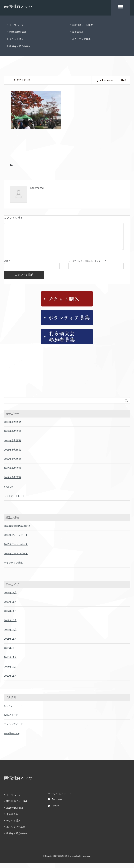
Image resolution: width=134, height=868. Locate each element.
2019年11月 (10, 598)
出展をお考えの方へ (20, 46)
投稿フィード (11, 720)
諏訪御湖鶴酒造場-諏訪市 (17, 531)
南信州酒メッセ (18, 6)
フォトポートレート (15, 501)
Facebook (55, 804)
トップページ (16, 25)
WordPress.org (12, 739)
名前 (6, 266)
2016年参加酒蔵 (12, 455)
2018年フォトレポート (16, 549)
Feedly (53, 811)
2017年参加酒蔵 (12, 464)
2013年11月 (10, 681)
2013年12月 (10, 672)
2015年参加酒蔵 (12, 446)
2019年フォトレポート (16, 540)
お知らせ (9, 492)
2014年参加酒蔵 (12, 436)
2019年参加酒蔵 (18, 32)
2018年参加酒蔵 (12, 473)
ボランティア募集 (81, 39)
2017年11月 (10, 616)
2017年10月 (10, 626)
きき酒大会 (78, 32)
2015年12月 (10, 653)
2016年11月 (10, 644)
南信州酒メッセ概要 (82, 25)
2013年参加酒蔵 (12, 427)
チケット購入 (16, 39)
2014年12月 (10, 662)
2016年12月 (10, 635)
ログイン (9, 711)
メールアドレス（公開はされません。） (86, 266)
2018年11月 (10, 607)
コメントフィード (13, 729)
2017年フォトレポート (16, 559)
